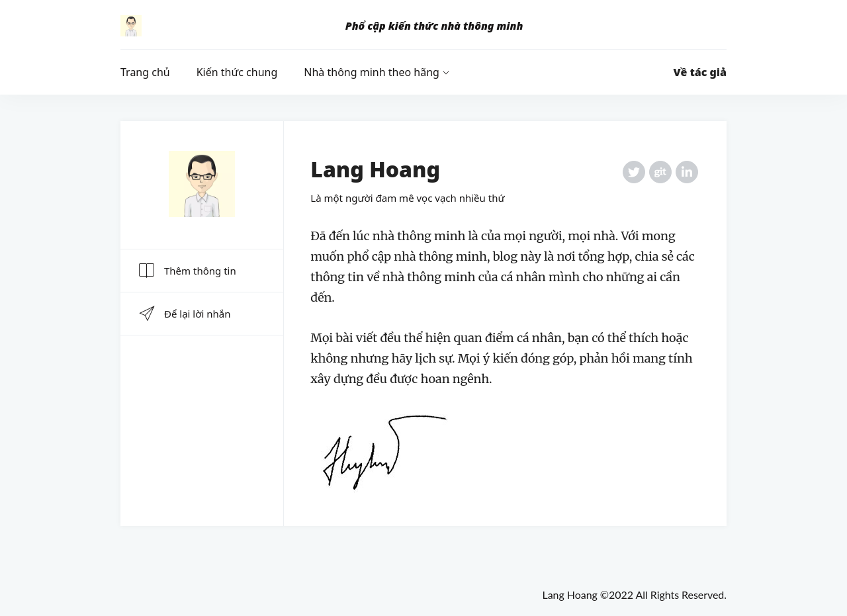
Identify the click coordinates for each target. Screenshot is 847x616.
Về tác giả (700, 72)
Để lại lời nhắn (184, 314)
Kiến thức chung (237, 72)
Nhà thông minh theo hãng (372, 72)
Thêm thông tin (187, 271)
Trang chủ (145, 72)
